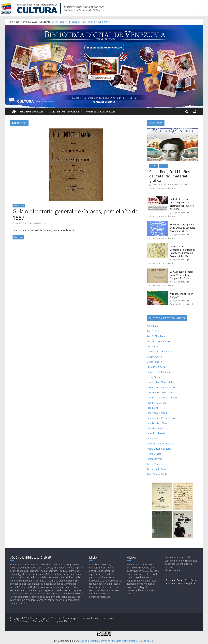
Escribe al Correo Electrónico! (182, 580)
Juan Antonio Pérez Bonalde (162, 418)
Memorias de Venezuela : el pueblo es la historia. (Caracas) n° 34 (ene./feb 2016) (183, 251)
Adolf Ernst (153, 326)
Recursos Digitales (31, 112)
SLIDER (164, 166)
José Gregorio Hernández (160, 392)
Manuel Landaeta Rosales (161, 444)
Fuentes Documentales (101, 112)
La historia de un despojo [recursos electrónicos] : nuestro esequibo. (182, 204)
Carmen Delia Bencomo (160, 352)
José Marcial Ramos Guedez (162, 398)
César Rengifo (154, 362)
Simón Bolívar (154, 459)
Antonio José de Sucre (159, 341)
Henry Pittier (153, 377)
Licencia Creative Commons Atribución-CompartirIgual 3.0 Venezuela (117, 641)
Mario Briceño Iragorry (159, 449)
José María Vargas (156, 403)
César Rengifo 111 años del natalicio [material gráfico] (81, 22)
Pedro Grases (154, 454)
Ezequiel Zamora (156, 367)
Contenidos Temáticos (65, 112)
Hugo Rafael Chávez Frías (161, 382)
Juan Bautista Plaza (157, 423)
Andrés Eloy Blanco (157, 336)
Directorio (19, 206)
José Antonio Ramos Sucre (161, 387)
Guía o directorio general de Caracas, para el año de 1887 (75, 214)
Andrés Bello (154, 331)
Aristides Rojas (155, 346)
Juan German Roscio (158, 428)
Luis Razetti (153, 438)
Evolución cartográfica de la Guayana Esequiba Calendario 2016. (183, 228)
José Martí (152, 408)
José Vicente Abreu (157, 413)
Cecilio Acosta (154, 357)
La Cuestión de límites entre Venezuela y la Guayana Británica (182, 275)
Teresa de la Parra (157, 469)
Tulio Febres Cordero (158, 474)
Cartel (154, 166)
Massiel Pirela (39, 223)
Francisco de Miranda (158, 372)
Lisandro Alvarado (156, 433)
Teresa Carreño (155, 464)
